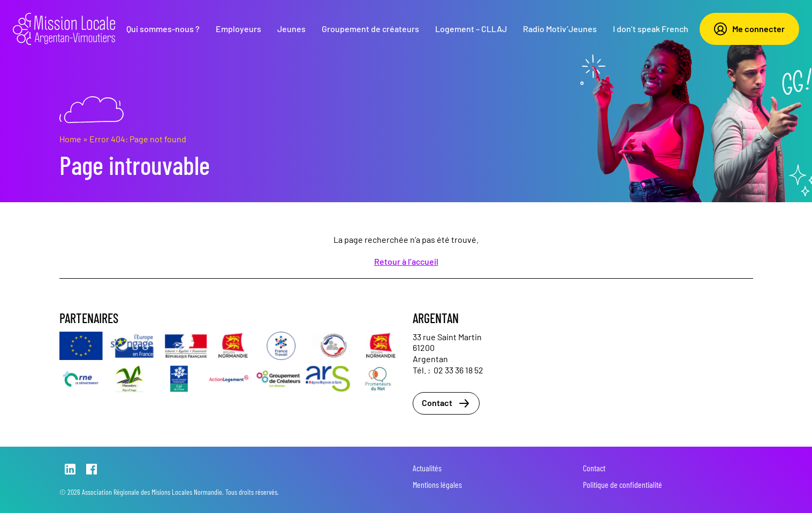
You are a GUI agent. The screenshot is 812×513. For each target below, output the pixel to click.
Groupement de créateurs (370, 29)
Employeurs (238, 29)
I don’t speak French (651, 29)
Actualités (427, 468)
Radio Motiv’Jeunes (560, 29)
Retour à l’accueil (406, 261)
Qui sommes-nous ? (163, 29)
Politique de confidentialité (623, 484)
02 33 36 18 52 (458, 370)
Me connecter (749, 29)
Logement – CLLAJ (471, 29)
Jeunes (291, 29)
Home (70, 139)
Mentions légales (437, 484)
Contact (446, 403)
